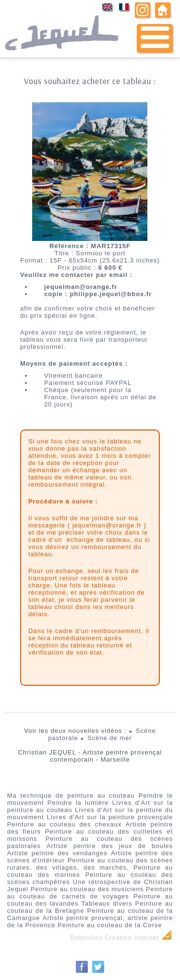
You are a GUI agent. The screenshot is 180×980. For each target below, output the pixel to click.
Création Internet (139, 938)
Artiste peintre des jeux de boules (110, 846)
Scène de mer (106, 738)
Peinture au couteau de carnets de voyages (90, 893)
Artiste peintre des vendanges (57, 853)
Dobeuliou (87, 938)
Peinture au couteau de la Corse (110, 925)
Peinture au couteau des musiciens (87, 889)
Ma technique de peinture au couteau (71, 795)
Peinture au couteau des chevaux (65, 824)
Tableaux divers (107, 903)
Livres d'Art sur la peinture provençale (110, 817)
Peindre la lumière (78, 803)
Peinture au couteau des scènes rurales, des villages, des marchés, (90, 864)
